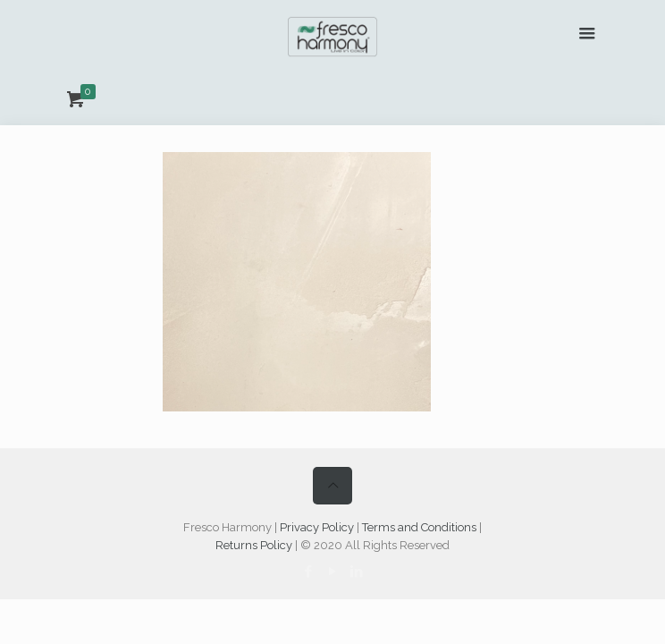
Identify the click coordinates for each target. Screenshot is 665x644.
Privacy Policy (317, 527)
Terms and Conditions (419, 527)
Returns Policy (254, 545)
